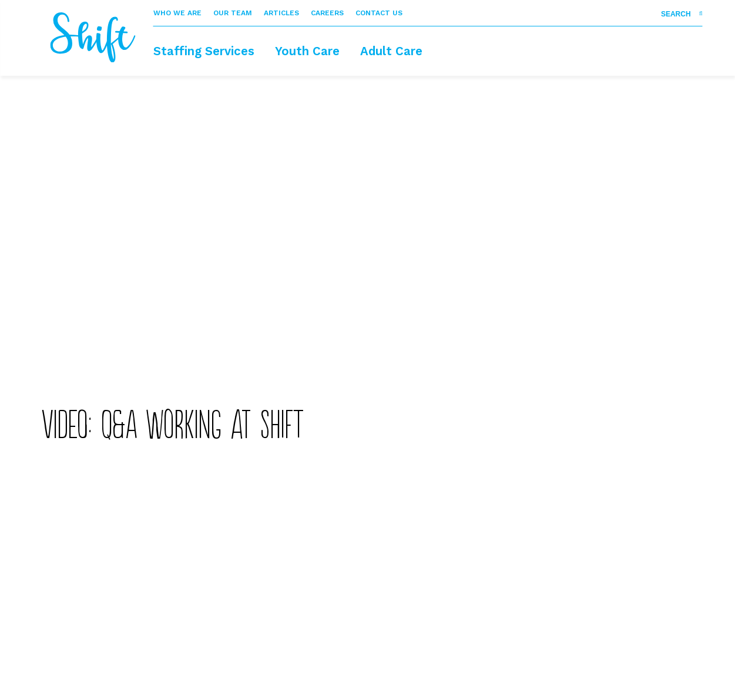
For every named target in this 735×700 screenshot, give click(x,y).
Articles (281, 13)
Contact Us (379, 13)
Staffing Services (204, 51)
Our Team (233, 13)
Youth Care (307, 51)
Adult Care (391, 51)
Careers (327, 13)
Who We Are (177, 13)
